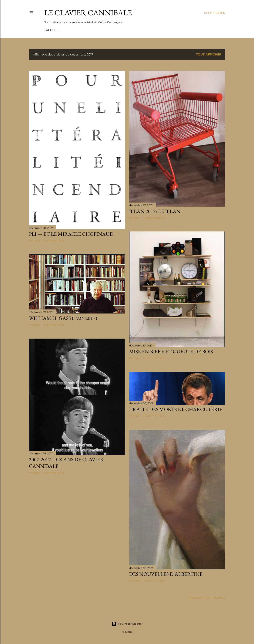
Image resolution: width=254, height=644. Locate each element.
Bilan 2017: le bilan (155, 211)
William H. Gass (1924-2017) (63, 318)
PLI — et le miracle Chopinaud (71, 234)
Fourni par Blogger (127, 624)
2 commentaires (54, 325)
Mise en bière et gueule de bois (171, 351)
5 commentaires (154, 416)
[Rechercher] (215, 13)
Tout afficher (209, 54)
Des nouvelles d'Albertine (166, 574)
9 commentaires (54, 473)
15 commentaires (155, 358)
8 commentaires (154, 218)
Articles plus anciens (206, 598)
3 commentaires (54, 240)
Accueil (53, 30)
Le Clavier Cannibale (88, 13)
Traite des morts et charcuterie (176, 409)
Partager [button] (35, 240)
